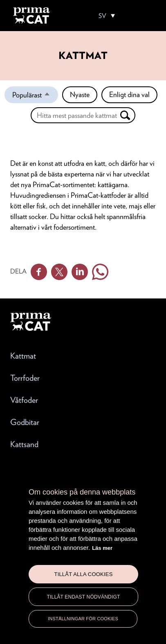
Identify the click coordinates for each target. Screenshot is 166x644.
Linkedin (80, 272)
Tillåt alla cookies (83, 574)
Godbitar (25, 422)
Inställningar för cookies (83, 619)
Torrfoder (25, 378)
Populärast (35, 97)
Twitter (59, 272)
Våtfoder (24, 400)
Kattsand (24, 444)
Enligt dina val (129, 94)
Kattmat (23, 356)
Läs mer (102, 548)
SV (102, 16)
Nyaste (80, 94)
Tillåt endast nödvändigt (83, 597)
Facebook (39, 272)
